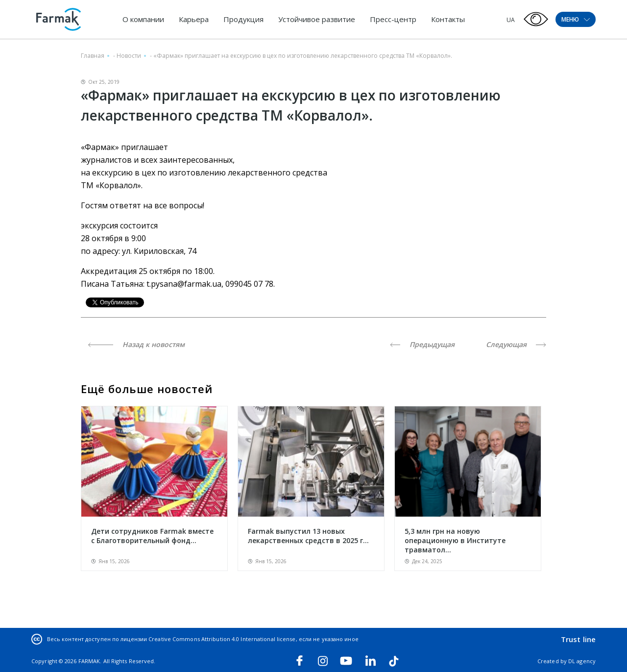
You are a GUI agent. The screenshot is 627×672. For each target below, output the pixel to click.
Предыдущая (422, 344)
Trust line (578, 639)
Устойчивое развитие (317, 19)
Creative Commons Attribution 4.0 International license (222, 639)
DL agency (582, 661)
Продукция (243, 19)
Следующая (516, 344)
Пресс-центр (393, 19)
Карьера (194, 19)
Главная (93, 56)
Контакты (448, 19)
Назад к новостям (136, 344)
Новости (129, 56)
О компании (143, 19)
